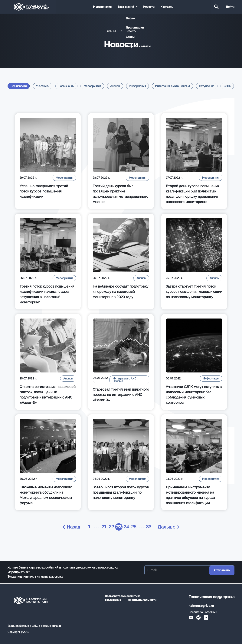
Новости (149, 7)
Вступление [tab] (207, 86)
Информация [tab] (137, 86)
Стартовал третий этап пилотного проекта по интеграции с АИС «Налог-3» (121, 395)
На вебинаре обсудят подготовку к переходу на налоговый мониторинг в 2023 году (121, 292)
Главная (111, 31)
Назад (70, 527)
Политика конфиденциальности (136, 598)
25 (134, 527)
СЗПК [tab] (227, 86)
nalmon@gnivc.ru (201, 606)
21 (104, 527)
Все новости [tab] (19, 86)
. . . (96, 527)
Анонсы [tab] (115, 86)
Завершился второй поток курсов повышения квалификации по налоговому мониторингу (121, 492)
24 (126, 527)
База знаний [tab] (66, 86)
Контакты (167, 7)
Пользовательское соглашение (113, 598)
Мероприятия (103, 7)
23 (119, 527)
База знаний (126, 7)
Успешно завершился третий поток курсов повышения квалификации (44, 191)
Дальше (169, 527)
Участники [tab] (43, 86)
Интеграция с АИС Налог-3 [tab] (172, 86)
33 (149, 527)
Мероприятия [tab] (92, 86)
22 (111, 527)
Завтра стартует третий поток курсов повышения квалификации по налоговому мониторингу (194, 292)
